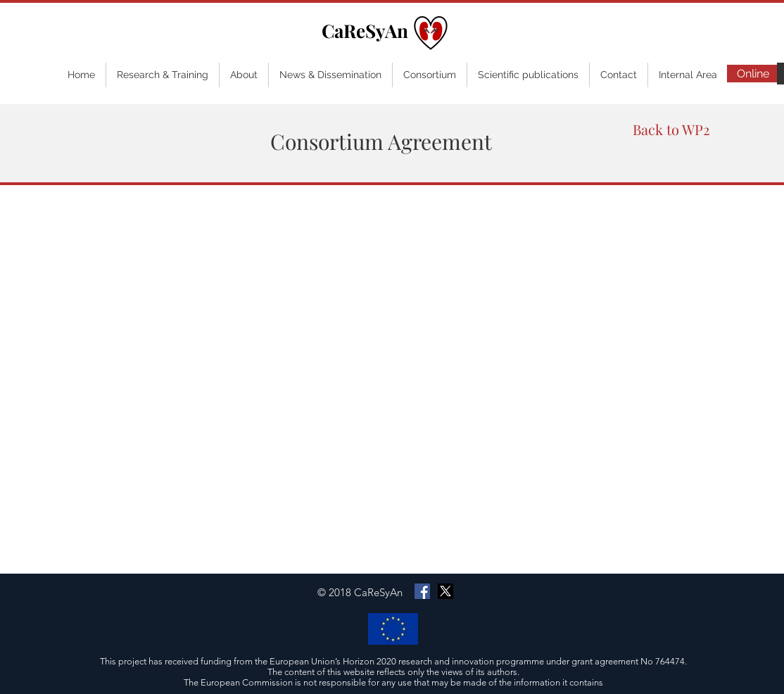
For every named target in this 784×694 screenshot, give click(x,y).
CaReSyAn (365, 31)
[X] (445, 591)
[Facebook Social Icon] (422, 591)
